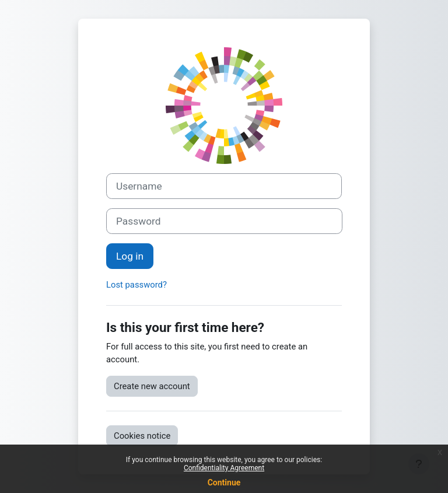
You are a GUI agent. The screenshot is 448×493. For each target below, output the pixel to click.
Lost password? (136, 285)
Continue (224, 482)
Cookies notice (142, 436)
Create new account (152, 386)
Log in (130, 256)
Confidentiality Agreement (224, 468)
